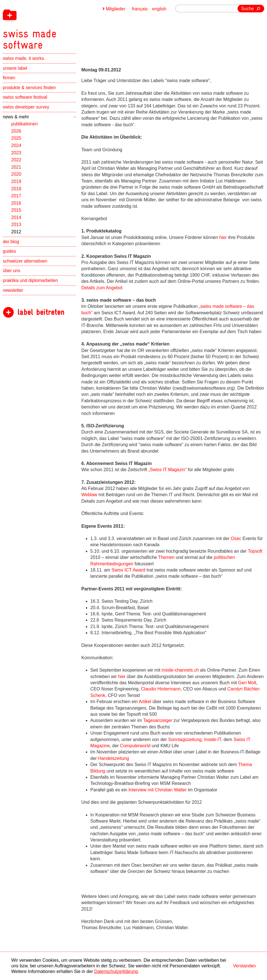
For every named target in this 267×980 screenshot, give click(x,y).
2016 (16, 203)
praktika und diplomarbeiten (30, 280)
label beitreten (41, 312)
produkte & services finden (29, 88)
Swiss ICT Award (129, 570)
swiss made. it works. (24, 58)
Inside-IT (213, 739)
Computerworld (135, 746)
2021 (16, 167)
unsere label (15, 68)
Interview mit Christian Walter (157, 790)
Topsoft (255, 551)
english (159, 9)
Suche (248, 9)
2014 (16, 217)
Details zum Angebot (102, 288)
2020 (16, 174)
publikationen (24, 124)
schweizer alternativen (25, 261)
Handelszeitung (114, 758)
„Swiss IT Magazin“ (167, 470)
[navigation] (59, 25)
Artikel (145, 702)
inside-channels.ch (180, 670)
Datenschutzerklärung (116, 971)
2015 (16, 210)
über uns (11, 271)
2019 (16, 181)
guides (9, 251)
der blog (11, 242)
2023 (16, 153)
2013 (16, 224)
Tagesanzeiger (158, 720)
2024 (16, 145)
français (140, 9)
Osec (236, 538)
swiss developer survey (26, 107)
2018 (16, 189)
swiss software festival (25, 97)
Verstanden (244, 966)
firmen (9, 78)
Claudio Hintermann (161, 689)
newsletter (13, 290)
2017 (16, 196)
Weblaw (89, 495)
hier (223, 237)
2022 (16, 160)
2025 (16, 138)
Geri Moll (247, 683)
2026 (16, 131)
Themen (166, 557)
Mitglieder (115, 9)
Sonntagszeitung (185, 739)
